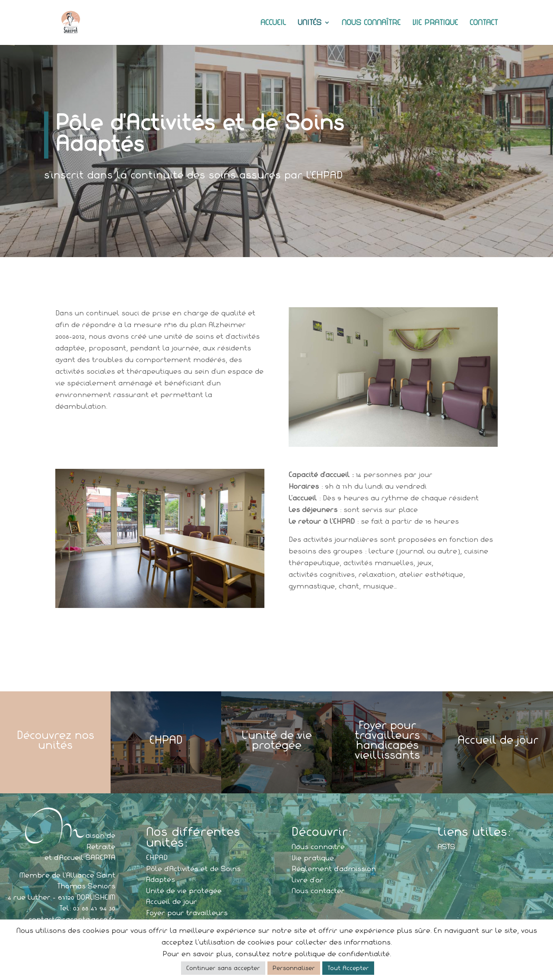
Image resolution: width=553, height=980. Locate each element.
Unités (310, 23)
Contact (484, 23)
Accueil (273, 23)
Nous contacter (318, 891)
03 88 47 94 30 (94, 908)
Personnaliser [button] (294, 968)
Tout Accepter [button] (348, 968)
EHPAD (157, 857)
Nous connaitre (318, 846)
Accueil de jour (172, 901)
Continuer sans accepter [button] (223, 968)
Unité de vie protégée (184, 891)
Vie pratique (435, 23)
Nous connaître (371, 23)
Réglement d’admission (334, 869)
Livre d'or (307, 880)
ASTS (447, 846)
